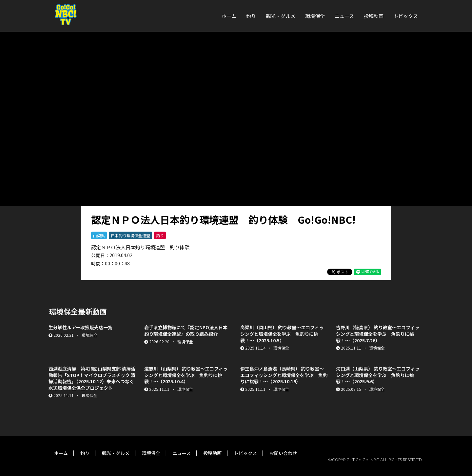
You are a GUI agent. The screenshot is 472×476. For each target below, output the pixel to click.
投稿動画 (374, 16)
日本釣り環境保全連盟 (130, 235)
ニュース (344, 16)
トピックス (406, 16)
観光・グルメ (281, 16)
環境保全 (315, 16)
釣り (251, 16)
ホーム (229, 16)
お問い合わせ (283, 453)
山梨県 (99, 235)
